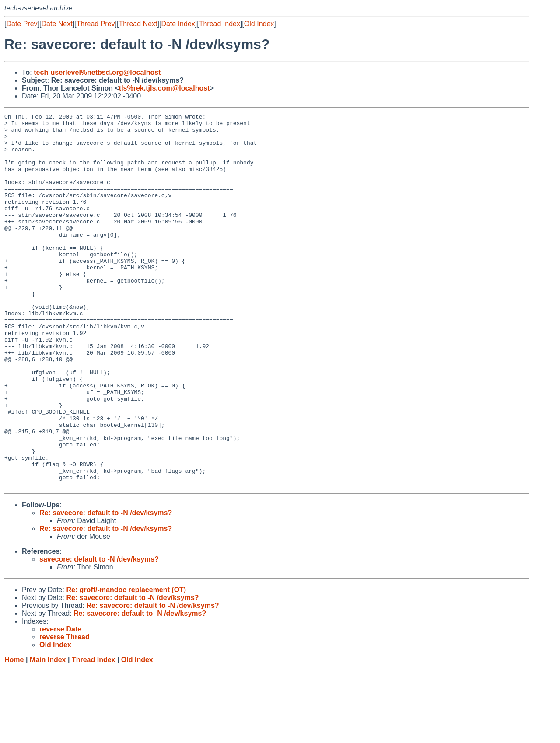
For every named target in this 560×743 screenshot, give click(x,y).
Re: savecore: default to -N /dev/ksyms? (106, 588)
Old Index (259, 24)
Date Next (57, 24)
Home (14, 734)
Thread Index (220, 24)
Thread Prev (96, 24)
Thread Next (138, 24)
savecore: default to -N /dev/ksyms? (99, 634)
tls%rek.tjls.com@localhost (164, 88)
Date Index (178, 24)
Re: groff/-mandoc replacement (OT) (126, 665)
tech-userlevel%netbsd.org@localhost (97, 72)
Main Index (48, 734)
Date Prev (22, 24)
